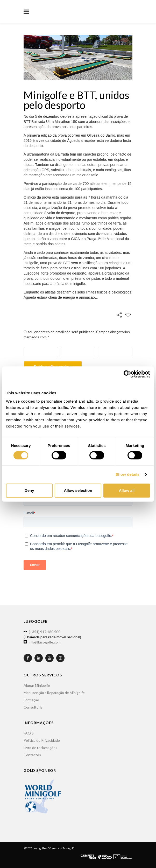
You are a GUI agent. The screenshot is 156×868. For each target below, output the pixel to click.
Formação (31, 700)
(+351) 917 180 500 (45, 632)
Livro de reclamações (40, 748)
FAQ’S (29, 733)
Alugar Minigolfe (37, 685)
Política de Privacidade (42, 740)
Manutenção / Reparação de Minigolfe (54, 693)
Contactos (32, 755)
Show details (128, 474)
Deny (29, 490)
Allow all (127, 490)
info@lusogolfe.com (45, 642)
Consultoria (33, 707)
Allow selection (78, 490)
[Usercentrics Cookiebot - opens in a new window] (127, 374)
